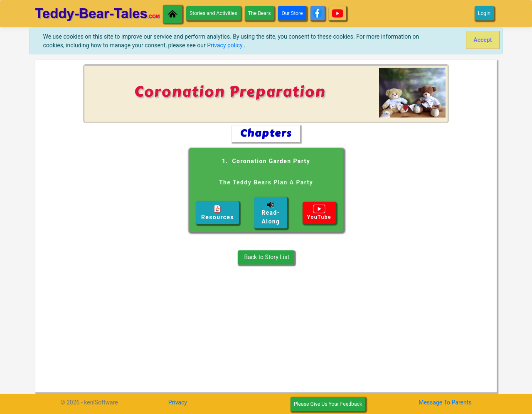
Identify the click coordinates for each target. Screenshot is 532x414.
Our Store (292, 13)
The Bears (260, 13)
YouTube (319, 212)
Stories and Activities (213, 13)
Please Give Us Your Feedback (328, 404)
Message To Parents (445, 402)
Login (484, 13)
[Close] (483, 40)
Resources (218, 213)
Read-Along (271, 213)
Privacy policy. (225, 45)
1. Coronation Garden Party (266, 176)
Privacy (178, 402)
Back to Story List (266, 257)
